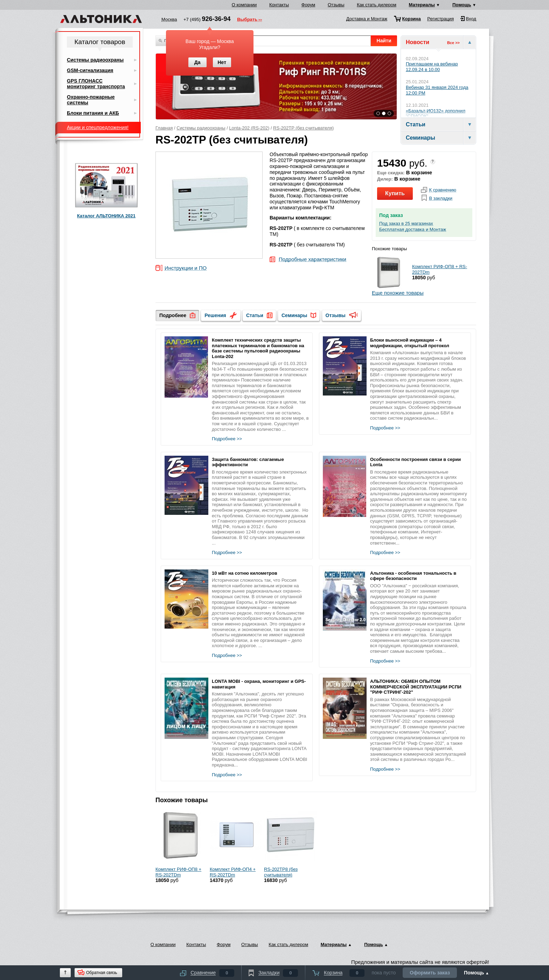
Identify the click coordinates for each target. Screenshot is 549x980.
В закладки (441, 198)
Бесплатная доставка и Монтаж (413, 230)
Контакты (279, 5)
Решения (215, 315)
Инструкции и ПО (186, 268)
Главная (164, 128)
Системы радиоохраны (201, 128)
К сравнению (443, 190)
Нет (222, 62)
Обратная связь (102, 973)
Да (197, 62)
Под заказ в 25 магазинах (406, 224)
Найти (384, 41)
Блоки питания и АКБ (93, 113)
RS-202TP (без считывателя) (303, 128)
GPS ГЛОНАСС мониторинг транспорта (96, 84)
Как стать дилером (377, 5)
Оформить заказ (430, 973)
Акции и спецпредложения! (98, 127)
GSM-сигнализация (90, 70)
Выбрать (247, 20)
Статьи (255, 315)
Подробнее (173, 315)
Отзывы (336, 5)
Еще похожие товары (398, 293)
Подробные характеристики (312, 260)
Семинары (294, 315)
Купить (395, 193)
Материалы (422, 5)
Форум (308, 5)
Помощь (462, 5)
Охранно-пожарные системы (91, 100)
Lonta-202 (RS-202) (249, 128)
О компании (244, 5)
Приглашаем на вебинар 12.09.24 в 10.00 (432, 67)
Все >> (453, 43)
